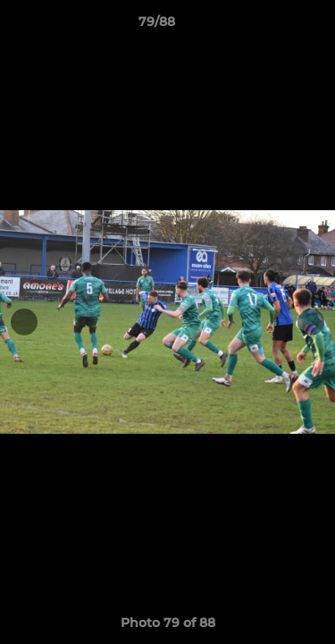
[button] (271, 26)
